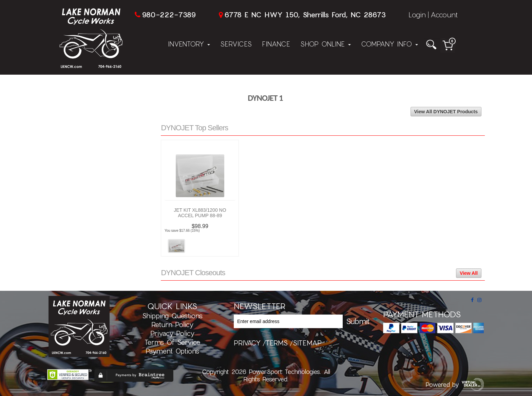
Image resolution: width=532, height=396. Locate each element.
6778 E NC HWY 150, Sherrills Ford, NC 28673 (305, 14)
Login (417, 14)
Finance (276, 44)
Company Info (389, 44)
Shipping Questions (172, 316)
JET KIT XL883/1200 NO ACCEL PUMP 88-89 (200, 213)
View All (469, 273)
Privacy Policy (172, 333)
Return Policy (172, 324)
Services (236, 44)
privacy (247, 343)
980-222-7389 (169, 14)
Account (444, 14)
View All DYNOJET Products (446, 112)
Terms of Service (172, 342)
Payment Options (172, 351)
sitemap (307, 343)
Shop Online (326, 44)
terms (277, 343)
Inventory (189, 44)
